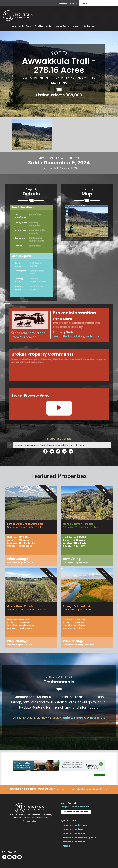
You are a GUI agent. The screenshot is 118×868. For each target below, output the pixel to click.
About (77, 26)
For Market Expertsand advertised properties (59, 325)
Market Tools (26, 26)
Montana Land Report (75, 833)
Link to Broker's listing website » (76, 336)
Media (49, 26)
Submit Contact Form (76, 812)
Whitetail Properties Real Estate (84, 718)
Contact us (89, 26)
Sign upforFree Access (31, 232)
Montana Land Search (75, 825)
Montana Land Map (74, 829)
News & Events (63, 26)
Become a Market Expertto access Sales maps (87, 221)
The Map (39, 26)
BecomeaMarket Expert (31, 278)
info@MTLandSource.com (75, 807)
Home (14, 26)
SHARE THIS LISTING (59, 439)
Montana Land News (74, 842)
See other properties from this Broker (28, 335)
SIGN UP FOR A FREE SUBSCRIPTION (31, 789)
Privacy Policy (30, 821)
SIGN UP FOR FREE (68, 3)
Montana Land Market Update (79, 838)
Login (84, 3)
